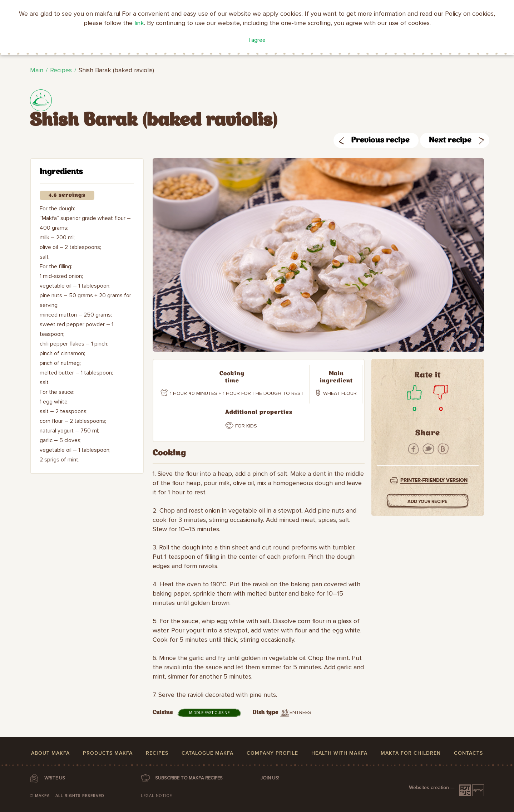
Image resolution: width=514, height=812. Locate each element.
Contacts (468, 753)
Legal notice (156, 796)
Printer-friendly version (434, 480)
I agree (257, 40)
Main (37, 70)
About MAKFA (50, 753)
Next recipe (450, 140)
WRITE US (55, 778)
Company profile (272, 753)
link (139, 23)
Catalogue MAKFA (207, 753)
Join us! (270, 778)
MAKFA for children (411, 753)
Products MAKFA (108, 753)
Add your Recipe (428, 502)
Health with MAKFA (339, 753)
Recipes (61, 70)
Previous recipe (380, 140)
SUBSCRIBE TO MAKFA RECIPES (189, 778)
